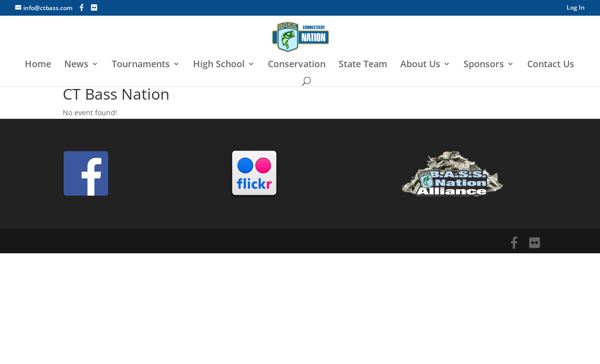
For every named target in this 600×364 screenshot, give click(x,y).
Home (38, 65)
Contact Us (551, 65)
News (76, 65)
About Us (420, 65)
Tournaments (141, 65)
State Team (363, 65)
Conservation (297, 65)
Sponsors (484, 65)
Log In (576, 8)
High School (219, 65)
